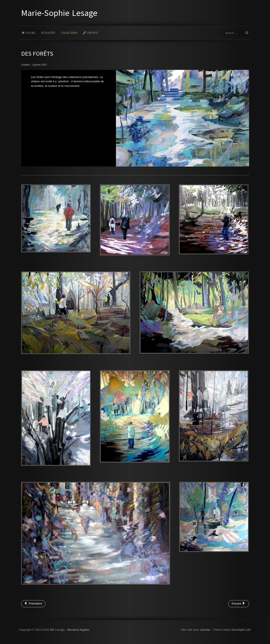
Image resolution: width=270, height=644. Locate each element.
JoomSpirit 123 (241, 629)
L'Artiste (93, 33)
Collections (69, 33)
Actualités (48, 33)
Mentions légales (78, 629)
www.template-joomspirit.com (268, 628)
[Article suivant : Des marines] (239, 604)
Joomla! (205, 629)
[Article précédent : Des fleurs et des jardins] (33, 604)
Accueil (31, 33)
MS (52, 629)
